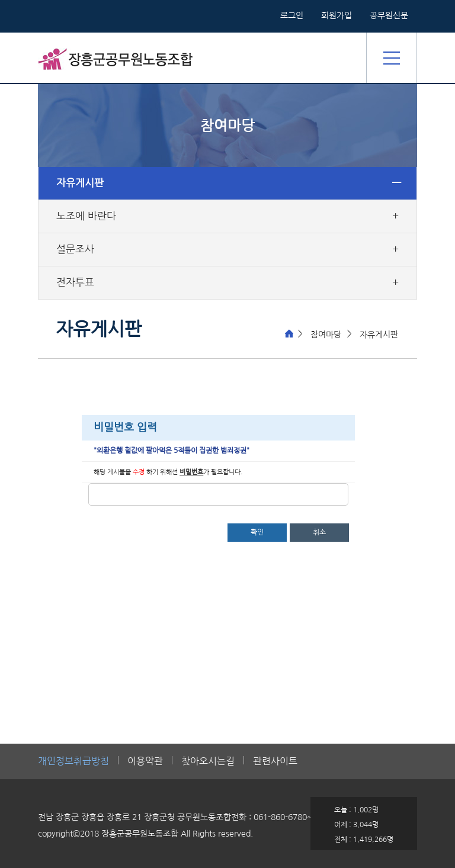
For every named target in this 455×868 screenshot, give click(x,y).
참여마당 (326, 335)
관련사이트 (275, 761)
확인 (257, 532)
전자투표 (75, 282)
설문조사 (75, 249)
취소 (319, 532)
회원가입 (337, 15)
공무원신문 (389, 15)
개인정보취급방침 (73, 761)
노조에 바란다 (86, 216)
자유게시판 (80, 183)
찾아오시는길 (208, 761)
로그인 (292, 15)
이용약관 (145, 761)
